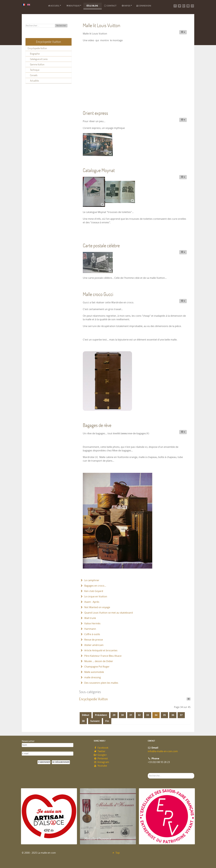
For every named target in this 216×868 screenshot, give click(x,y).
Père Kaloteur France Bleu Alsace (103, 656)
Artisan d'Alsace (36, 839)
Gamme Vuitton (37, 64)
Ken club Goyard (93, 591)
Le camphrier (91, 580)
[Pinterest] (188, 6)
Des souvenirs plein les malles (101, 683)
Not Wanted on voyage (97, 607)
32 (139, 715)
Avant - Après (91, 602)
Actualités (34, 81)
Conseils (34, 75)
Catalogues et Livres (39, 59)
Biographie (35, 54)
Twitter (100, 751)
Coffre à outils (92, 634)
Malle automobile (94, 672)
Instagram (101, 762)
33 (148, 715)
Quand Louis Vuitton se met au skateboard (108, 613)
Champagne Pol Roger (97, 667)
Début (86, 715)
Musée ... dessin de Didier (98, 661)
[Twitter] (179, 6)
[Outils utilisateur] (183, 32)
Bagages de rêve (97, 425)
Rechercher (61, 26)
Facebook (101, 748)
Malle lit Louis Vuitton (102, 25)
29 (114, 715)
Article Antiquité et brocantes (101, 650)
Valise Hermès (92, 624)
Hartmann (90, 629)
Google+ (100, 755)
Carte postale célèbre (101, 245)
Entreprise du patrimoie (160, 839)
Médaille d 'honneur (98, 839)
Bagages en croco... (95, 586)
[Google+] (184, 6)
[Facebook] (175, 6)
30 (122, 715)
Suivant (95, 721)
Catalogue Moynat (99, 170)
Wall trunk (90, 618)
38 (83, 721)
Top (116, 853)
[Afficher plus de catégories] (189, 699)
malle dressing (92, 677)
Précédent (101, 715)
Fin (107, 721)
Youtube (100, 766)
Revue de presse (93, 640)
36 (173, 715)
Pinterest (101, 759)
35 (164, 715)
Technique (35, 70)
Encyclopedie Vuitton (37, 48)
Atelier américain (94, 645)
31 (131, 715)
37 (181, 715)
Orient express (95, 113)
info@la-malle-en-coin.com (163, 751)
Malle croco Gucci (98, 294)
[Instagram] (192, 6)
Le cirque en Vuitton (95, 597)
